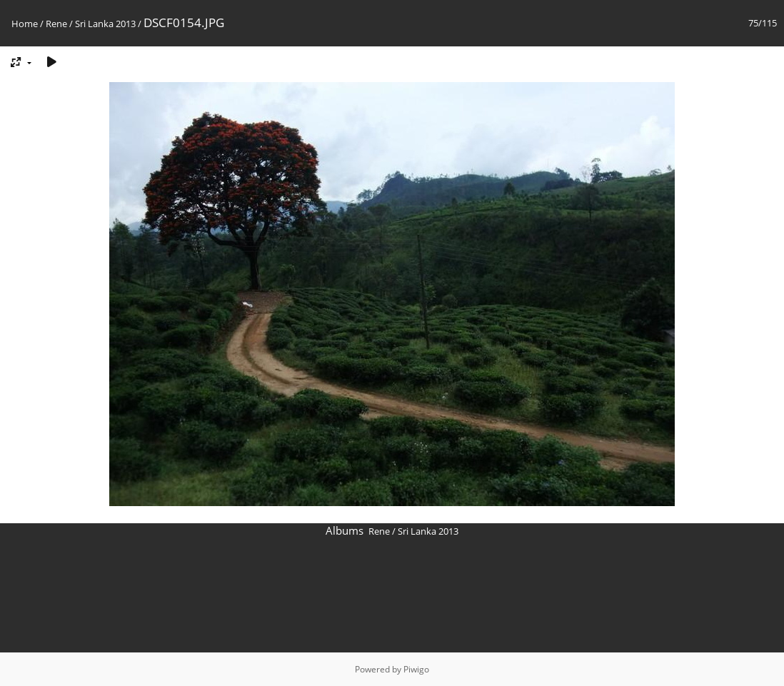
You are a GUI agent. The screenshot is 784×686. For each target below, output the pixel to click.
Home (25, 24)
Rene (56, 24)
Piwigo (416, 669)
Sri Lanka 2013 (105, 24)
